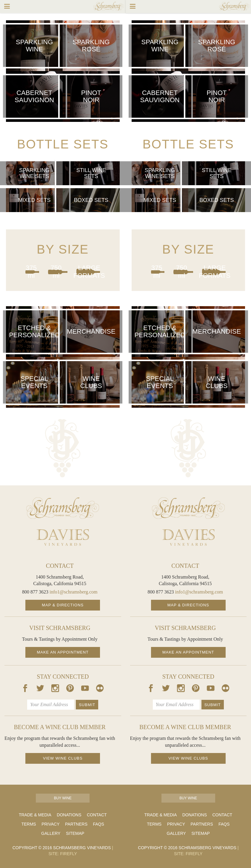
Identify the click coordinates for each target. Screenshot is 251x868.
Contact (97, 815)
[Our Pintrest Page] (70, 689)
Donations (69, 815)
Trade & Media (35, 815)
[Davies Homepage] (63, 537)
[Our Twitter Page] (40, 689)
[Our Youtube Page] (85, 689)
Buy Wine (63, 798)
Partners (76, 824)
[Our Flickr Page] (100, 689)
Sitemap (75, 833)
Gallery (51, 833)
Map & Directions (63, 605)
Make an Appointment (63, 652)
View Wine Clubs (63, 758)
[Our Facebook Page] (25, 689)
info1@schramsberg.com (74, 592)
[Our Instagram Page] (55, 689)
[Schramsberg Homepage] (63, 508)
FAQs (98, 824)
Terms (29, 824)
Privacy (50, 824)
